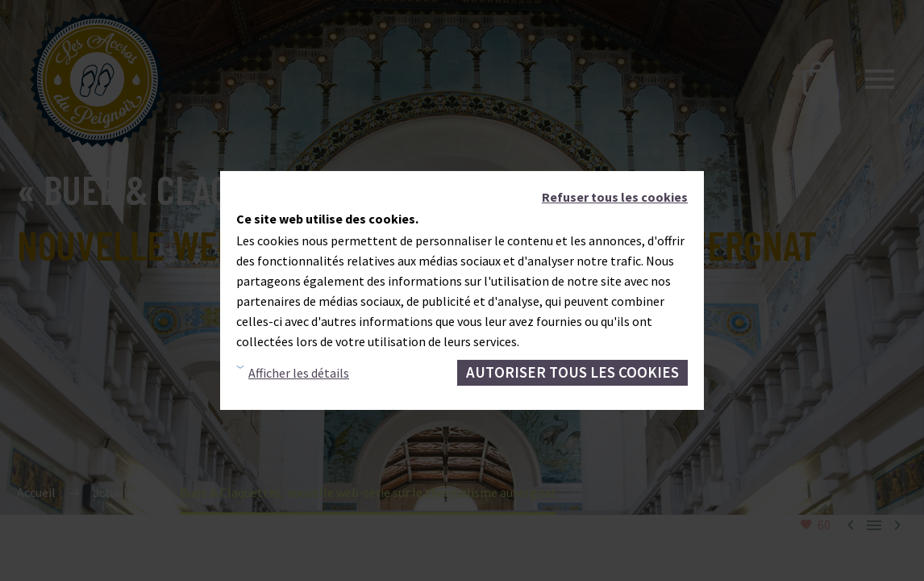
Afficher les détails (299, 373)
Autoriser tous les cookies (572, 372)
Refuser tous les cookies (615, 197)
